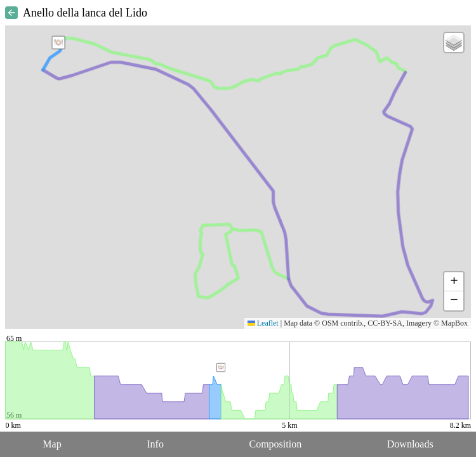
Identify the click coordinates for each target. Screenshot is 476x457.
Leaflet (263, 323)
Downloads (410, 444)
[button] (58, 43)
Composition (276, 444)
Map (52, 444)
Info (155, 444)
